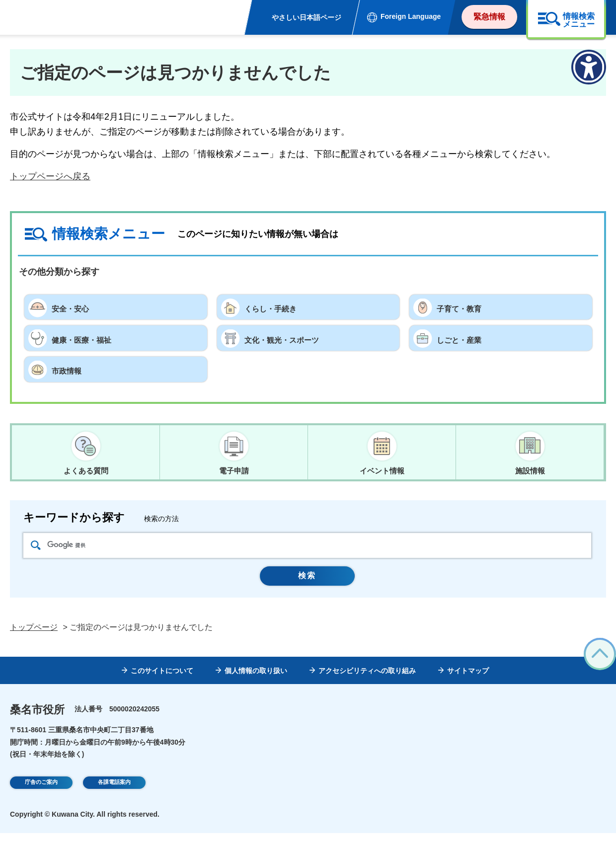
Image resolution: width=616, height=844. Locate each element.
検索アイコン (36, 549)
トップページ (34, 638)
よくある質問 (86, 471)
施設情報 (530, 471)
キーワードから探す (74, 522)
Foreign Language (411, 16)
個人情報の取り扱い (256, 682)
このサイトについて (162, 682)
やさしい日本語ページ (307, 17)
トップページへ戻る (50, 176)
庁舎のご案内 (41, 794)
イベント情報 (382, 471)
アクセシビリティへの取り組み (367, 682)
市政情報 (70, 369)
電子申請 (234, 471)
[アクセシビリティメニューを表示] (589, 67)
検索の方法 (161, 523)
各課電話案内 (114, 794)
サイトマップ (468, 682)
